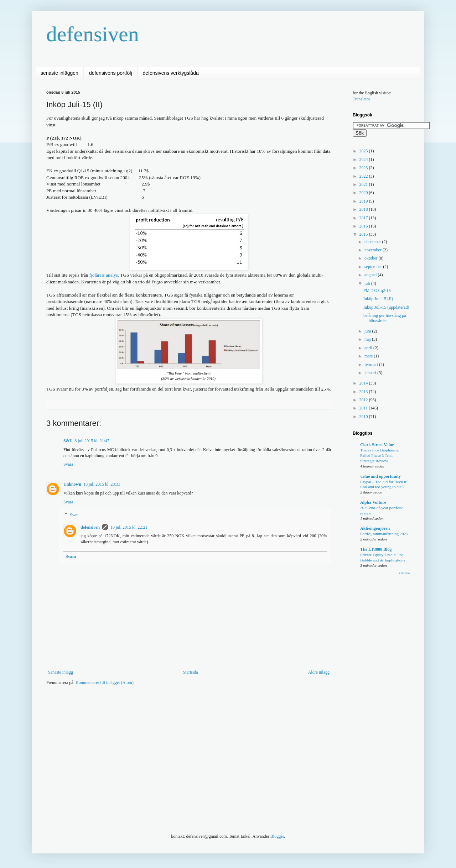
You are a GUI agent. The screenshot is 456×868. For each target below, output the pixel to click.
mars (369, 356)
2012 (364, 400)
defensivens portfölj (111, 73)
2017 (364, 218)
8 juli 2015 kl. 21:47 (92, 441)
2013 (364, 392)
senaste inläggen (59, 73)
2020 (364, 193)
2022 (364, 176)
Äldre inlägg (319, 672)
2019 (364, 201)
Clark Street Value (377, 445)
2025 (364, 151)
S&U (68, 441)
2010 (364, 417)
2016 (364, 226)
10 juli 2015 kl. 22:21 (129, 527)
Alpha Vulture (373, 502)
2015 (364, 234)
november (374, 250)
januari (371, 373)
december (373, 242)
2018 (364, 209)
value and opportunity (380, 476)
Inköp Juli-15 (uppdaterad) (386, 307)
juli (368, 283)
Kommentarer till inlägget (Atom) (105, 683)
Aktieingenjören (375, 528)
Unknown (72, 484)
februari (372, 365)
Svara (68, 464)
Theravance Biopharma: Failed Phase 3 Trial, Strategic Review (380, 455)
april (369, 348)
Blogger (277, 836)
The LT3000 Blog (376, 549)
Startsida (191, 672)
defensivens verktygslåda (171, 73)
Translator (361, 99)
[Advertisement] (176, 712)
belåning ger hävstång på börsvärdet (385, 318)
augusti (371, 275)
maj (368, 339)
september (374, 267)
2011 (364, 408)
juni (368, 331)
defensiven (93, 34)
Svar (74, 515)
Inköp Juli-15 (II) (378, 299)
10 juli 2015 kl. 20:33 (102, 484)
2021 (364, 184)
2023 (364, 168)
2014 (364, 383)
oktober (372, 258)
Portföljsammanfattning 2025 (384, 534)
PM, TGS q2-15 (377, 291)
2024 (364, 160)
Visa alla (404, 573)
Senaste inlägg (61, 672)
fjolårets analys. (105, 275)
